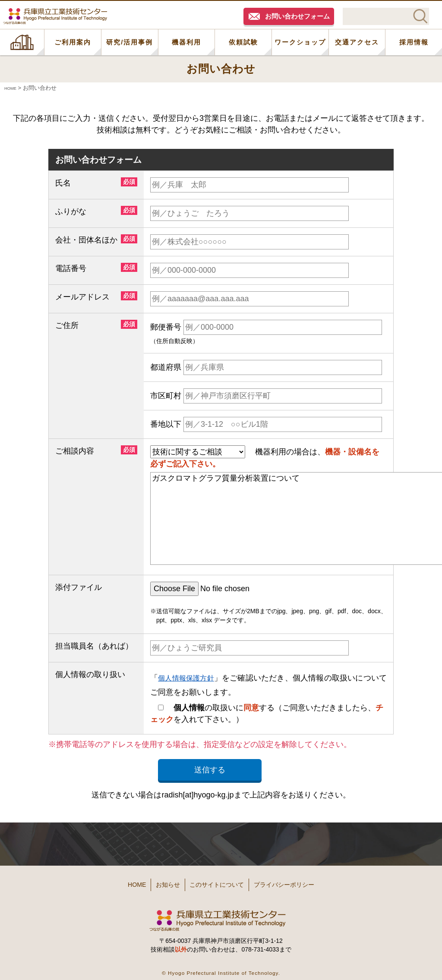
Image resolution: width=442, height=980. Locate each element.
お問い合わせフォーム (297, 16)
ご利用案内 (73, 42)
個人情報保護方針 (189, 677)
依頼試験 (243, 42)
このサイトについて (220, 882)
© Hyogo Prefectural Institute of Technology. (221, 967)
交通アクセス (357, 42)
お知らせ (157, 882)
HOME (22, 42)
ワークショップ (300, 42)
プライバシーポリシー (303, 882)
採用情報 (414, 42)
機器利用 (186, 42)
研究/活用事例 (129, 42)
